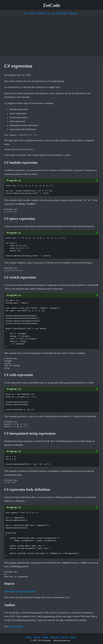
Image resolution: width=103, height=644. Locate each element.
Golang (32, 13)
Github (45, 637)
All (26, 13)
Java (53, 13)
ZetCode (52, 5)
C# (48, 13)
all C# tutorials (15, 626)
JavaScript (62, 13)
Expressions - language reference (20, 591)
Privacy (65, 637)
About (73, 637)
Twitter (37, 637)
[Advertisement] (51, 36)
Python (41, 13)
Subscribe (73, 13)
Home (29, 637)
